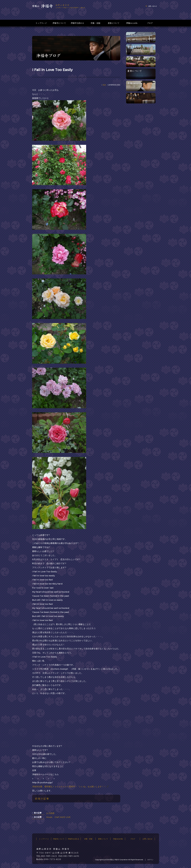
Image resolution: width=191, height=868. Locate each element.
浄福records (132, 23)
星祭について (114, 23)
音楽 (104, 85)
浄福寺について (59, 23)
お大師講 (50, 813)
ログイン (150, 860)
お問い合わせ (152, 6)
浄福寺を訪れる (77, 23)
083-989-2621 (49, 856)
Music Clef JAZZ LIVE (58, 817)
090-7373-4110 (53, 859)
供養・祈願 (95, 23)
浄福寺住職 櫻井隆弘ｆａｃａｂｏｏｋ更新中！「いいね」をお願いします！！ (69, 787)
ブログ (150, 23)
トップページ (41, 23)
